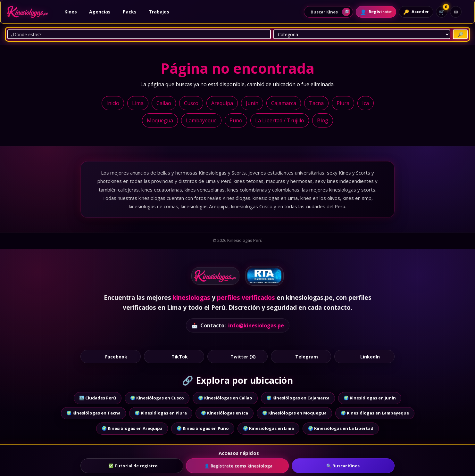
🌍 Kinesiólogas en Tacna (93, 413)
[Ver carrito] (442, 12)
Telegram (301, 356)
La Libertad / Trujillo (280, 120)
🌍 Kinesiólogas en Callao (225, 398)
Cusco (191, 103)
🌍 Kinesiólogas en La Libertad (341, 428)
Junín (252, 103)
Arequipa (222, 103)
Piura (343, 103)
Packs (130, 12)
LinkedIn (365, 356)
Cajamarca (284, 103)
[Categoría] (362, 34)
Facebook (111, 356)
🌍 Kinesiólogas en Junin (370, 398)
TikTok (174, 356)
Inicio (113, 103)
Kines (71, 12)
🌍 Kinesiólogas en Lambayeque (375, 413)
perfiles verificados (246, 298)
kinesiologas (192, 298)
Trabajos (159, 12)
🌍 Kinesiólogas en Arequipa (132, 428)
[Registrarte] (376, 12)
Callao (164, 103)
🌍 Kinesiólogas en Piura (161, 413)
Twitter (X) (238, 356)
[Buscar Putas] (460, 34)
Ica (366, 103)
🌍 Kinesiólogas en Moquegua (294, 413)
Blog (323, 120)
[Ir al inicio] (28, 12)
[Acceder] (416, 12)
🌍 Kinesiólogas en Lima (268, 428)
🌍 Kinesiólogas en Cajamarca (298, 398)
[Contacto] (456, 12)
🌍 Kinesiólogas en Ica (225, 413)
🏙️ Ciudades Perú (98, 398)
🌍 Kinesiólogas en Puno (203, 428)
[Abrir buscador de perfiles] (329, 12)
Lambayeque (201, 120)
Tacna (316, 103)
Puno (236, 120)
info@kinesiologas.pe (256, 325)
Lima (138, 103)
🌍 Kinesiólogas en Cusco (157, 398)
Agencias (100, 12)
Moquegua (160, 120)
